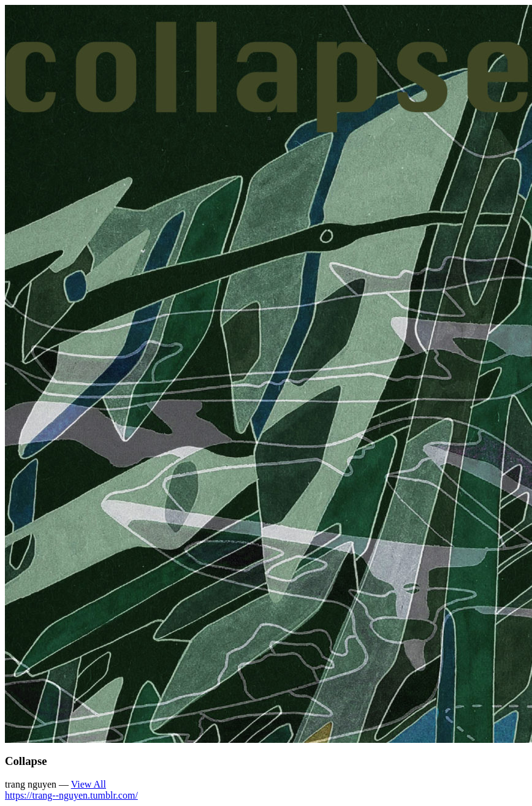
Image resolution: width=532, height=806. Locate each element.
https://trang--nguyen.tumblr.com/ (71, 795)
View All (89, 784)
